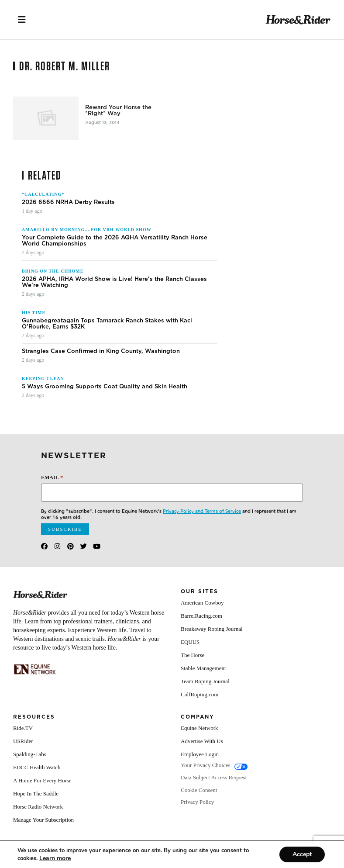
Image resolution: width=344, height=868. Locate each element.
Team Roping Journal (205, 681)
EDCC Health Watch (37, 767)
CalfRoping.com (200, 694)
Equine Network (200, 728)
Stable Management (203, 668)
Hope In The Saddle (36, 794)
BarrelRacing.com (201, 616)
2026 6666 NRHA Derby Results (68, 202)
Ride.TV (23, 728)
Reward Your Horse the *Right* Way (118, 111)
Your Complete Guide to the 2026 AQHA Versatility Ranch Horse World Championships (115, 241)
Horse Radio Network (38, 807)
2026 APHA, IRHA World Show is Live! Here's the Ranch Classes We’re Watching (114, 282)
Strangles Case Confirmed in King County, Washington (101, 351)
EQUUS (190, 642)
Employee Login (200, 754)
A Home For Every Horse (42, 780)
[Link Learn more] (55, 858)
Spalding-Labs (30, 754)
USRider (23, 741)
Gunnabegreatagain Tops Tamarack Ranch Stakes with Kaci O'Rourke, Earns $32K (107, 324)
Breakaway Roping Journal (212, 629)
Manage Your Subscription (43, 820)
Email (52, 477)
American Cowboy (202, 603)
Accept (302, 854)
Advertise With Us (202, 741)
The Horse (193, 655)
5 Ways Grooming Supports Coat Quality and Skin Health (105, 387)
